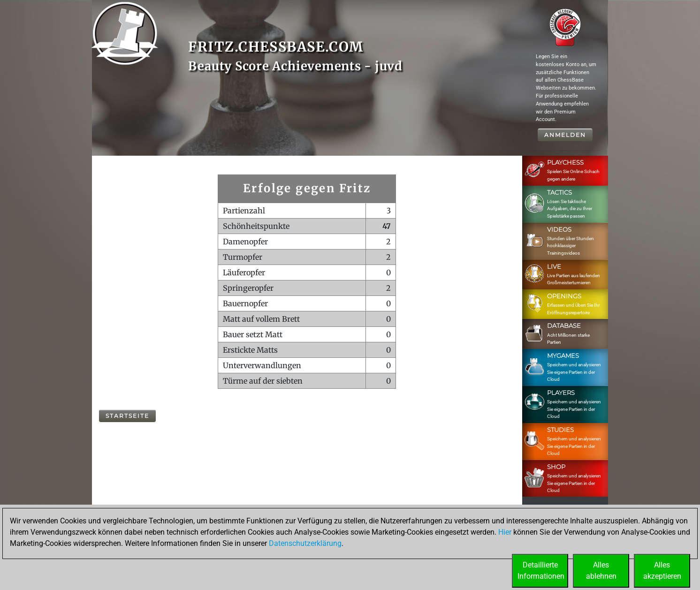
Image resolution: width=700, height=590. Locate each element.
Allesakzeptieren (662, 571)
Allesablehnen (601, 571)
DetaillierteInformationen (541, 571)
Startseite (127, 416)
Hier (505, 532)
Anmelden (565, 135)
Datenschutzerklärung (305, 543)
